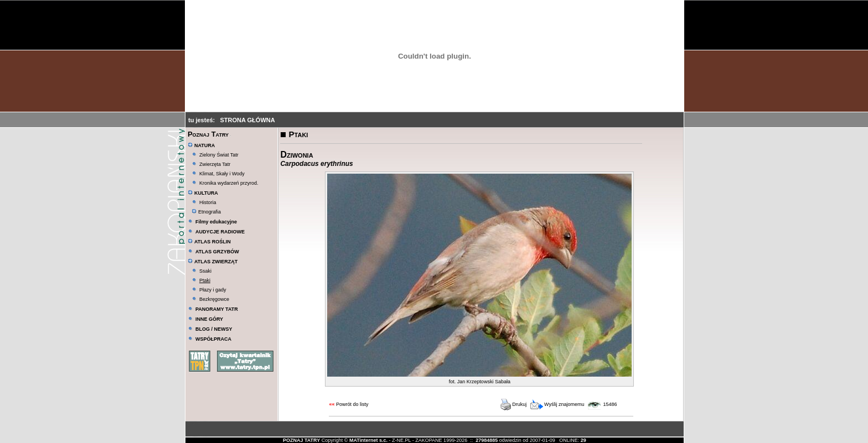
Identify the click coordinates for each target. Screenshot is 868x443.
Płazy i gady (213, 290)
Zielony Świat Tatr (219, 155)
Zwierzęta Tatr (215, 164)
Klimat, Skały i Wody (222, 174)
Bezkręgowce (214, 299)
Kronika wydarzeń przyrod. (229, 183)
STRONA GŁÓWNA (247, 120)
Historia (208, 202)
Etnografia (206, 212)
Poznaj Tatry (208, 134)
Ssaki (205, 271)
